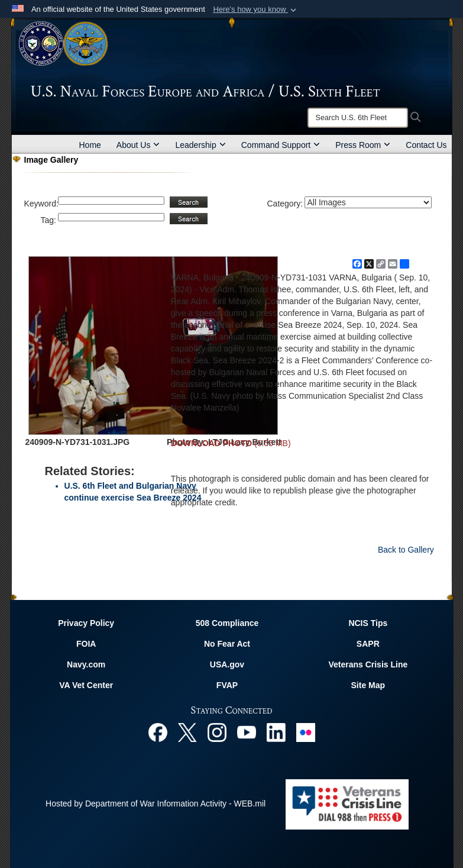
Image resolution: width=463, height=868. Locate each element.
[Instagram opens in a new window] (217, 732)
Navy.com (86, 664)
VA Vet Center (86, 685)
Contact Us (426, 145)
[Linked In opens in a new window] (276, 732)
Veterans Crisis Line (368, 664)
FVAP (227, 685)
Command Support (281, 145)
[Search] (358, 118)
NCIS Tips (368, 623)
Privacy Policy (86, 623)
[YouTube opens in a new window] (247, 732)
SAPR (368, 644)
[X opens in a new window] (187, 732)
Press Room (363, 145)
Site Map (368, 685)
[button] (256, 9)
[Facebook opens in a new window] (158, 732)
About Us (138, 145)
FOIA (86, 644)
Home (90, 145)
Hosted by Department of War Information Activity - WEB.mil (156, 804)
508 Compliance (227, 623)
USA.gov (227, 664)
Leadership (200, 145)
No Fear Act (227, 644)
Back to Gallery (406, 550)
